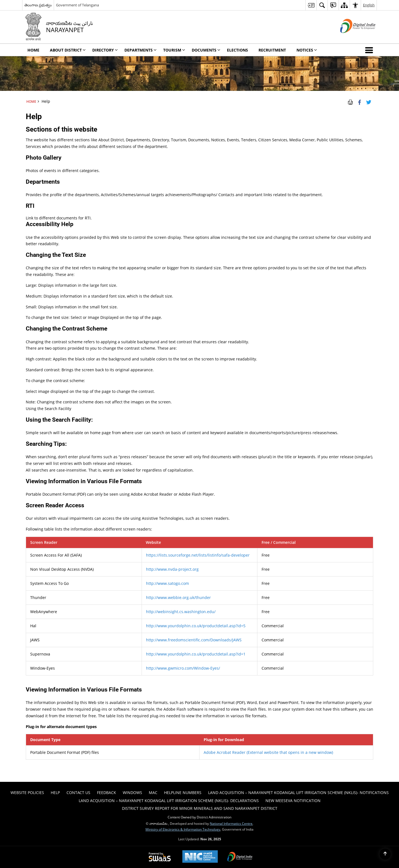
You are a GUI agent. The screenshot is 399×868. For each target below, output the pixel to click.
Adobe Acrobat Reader (268, 752)
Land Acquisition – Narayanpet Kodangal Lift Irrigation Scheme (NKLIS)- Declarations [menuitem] (169, 801)
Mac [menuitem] (153, 793)
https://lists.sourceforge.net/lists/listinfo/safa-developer (198, 555)
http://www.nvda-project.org (172, 569)
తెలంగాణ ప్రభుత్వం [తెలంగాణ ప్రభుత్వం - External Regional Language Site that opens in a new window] (38, 5)
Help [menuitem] (55, 793)
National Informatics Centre (231, 823)
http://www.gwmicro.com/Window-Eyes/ (183, 668)
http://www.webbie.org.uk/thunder (178, 597)
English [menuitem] (369, 5)
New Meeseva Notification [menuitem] (293, 801)
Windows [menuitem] (132, 793)
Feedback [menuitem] (107, 793)
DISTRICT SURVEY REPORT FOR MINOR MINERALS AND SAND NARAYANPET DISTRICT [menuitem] (200, 808)
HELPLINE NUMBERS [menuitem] (183, 793)
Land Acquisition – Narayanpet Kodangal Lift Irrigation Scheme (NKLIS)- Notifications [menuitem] (298, 793)
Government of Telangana (77, 5)
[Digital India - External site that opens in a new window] (351, 38)
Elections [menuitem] (237, 50)
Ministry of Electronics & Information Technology (183, 829)
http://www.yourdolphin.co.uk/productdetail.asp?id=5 (196, 626)
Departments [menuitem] (140, 50)
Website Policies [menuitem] (27, 793)
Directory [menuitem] (105, 50)
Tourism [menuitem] (174, 50)
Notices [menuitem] (307, 50)
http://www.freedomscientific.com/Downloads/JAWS (194, 640)
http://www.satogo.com (167, 583)
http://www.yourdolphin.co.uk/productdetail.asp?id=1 (196, 654)
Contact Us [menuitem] (78, 793)
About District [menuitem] (68, 50)
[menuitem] (311, 5)
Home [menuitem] (33, 50)
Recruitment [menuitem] (272, 50)
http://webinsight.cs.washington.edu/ (181, 612)
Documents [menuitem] (206, 50)
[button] (370, 50)
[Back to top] (385, 854)
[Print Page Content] (350, 101)
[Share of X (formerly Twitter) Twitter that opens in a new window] (369, 101)
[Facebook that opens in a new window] (360, 101)
